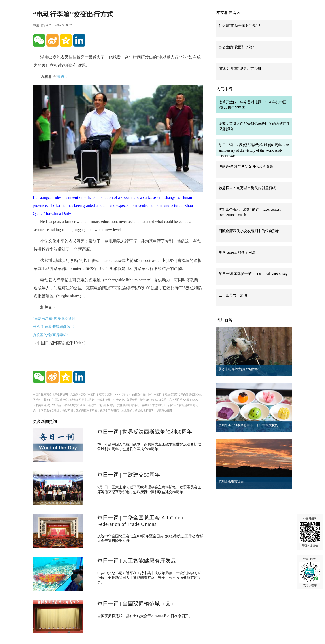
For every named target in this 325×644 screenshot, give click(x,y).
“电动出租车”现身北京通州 (54, 319)
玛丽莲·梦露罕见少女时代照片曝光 (246, 166)
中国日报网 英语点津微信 (310, 532)
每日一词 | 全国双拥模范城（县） (137, 604)
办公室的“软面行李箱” (51, 335)
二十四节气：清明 (233, 295)
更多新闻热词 (45, 422)
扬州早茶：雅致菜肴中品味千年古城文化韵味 (250, 425)
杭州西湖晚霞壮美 (231, 481)
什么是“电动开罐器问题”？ (54, 327)
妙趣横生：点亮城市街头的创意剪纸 (247, 188)
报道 (60, 77)
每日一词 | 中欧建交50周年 (129, 475)
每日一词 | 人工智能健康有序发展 (137, 561)
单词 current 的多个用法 (237, 252)
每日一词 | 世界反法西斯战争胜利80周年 (145, 432)
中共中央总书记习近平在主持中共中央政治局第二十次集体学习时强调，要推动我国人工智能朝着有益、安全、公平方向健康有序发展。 (149, 578)
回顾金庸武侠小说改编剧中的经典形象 (249, 231)
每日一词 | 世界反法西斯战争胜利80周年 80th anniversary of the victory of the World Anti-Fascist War (254, 150)
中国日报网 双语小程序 (310, 572)
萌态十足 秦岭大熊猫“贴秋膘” (239, 369)
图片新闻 (224, 320)
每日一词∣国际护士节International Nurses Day (253, 274)
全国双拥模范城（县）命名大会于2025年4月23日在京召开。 (145, 616)
